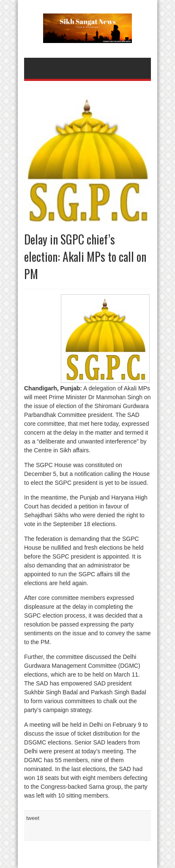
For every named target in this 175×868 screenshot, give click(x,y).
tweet (33, 818)
